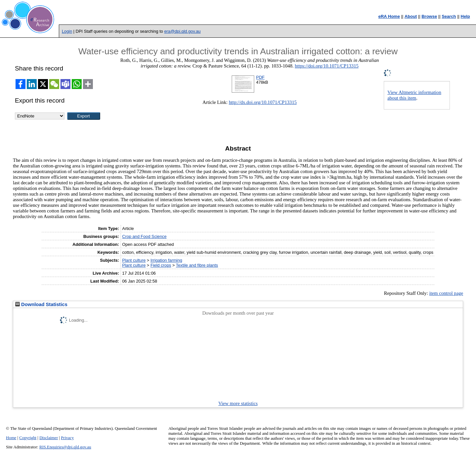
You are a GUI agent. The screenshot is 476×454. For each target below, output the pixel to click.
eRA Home (389, 16)
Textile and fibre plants (197, 265)
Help (465, 16)
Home (11, 438)
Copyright (28, 438)
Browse (429, 16)
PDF (260, 77)
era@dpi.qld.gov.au (182, 31)
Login (67, 31)
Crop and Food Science (144, 236)
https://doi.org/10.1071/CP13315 (327, 66)
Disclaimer (49, 438)
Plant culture (134, 260)
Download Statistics (41, 304)
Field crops (161, 265)
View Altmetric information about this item (414, 95)
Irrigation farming (166, 260)
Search (449, 16)
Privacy (67, 438)
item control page (446, 293)
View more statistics (238, 403)
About (411, 16)
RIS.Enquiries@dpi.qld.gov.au (65, 447)
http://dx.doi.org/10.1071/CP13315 (263, 102)
